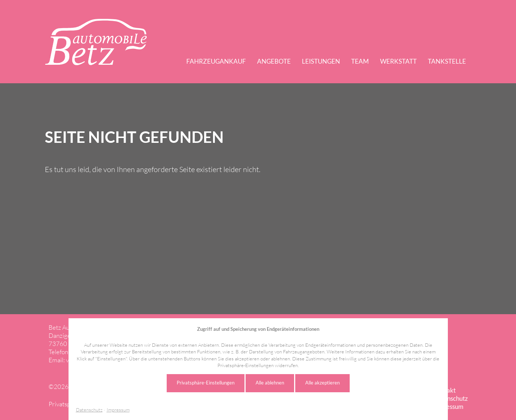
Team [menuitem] (360, 61)
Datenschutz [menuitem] (451, 398)
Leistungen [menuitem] (321, 61)
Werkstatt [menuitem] (398, 61)
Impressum (118, 410)
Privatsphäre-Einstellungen (206, 383)
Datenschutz (89, 410)
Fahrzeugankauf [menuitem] (216, 61)
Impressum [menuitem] (448, 406)
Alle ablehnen (270, 383)
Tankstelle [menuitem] (447, 61)
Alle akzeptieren (322, 383)
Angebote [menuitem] (274, 61)
